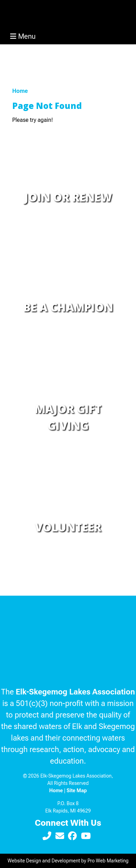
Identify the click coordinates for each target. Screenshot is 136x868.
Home (20, 91)
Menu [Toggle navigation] (23, 36)
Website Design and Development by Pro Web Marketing (68, 861)
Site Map (77, 790)
